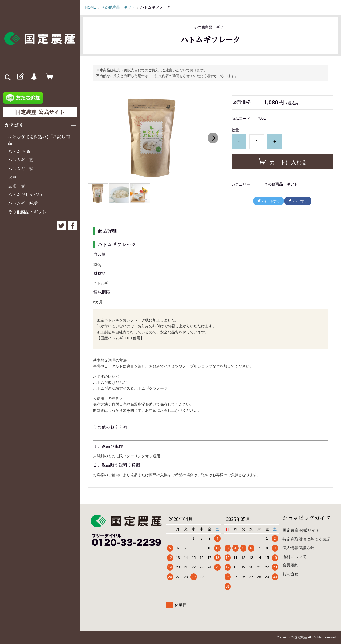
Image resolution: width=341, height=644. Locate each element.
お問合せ (290, 574)
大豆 (12, 178)
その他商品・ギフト (27, 212)
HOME (91, 7)
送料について (294, 556)
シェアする (298, 201)
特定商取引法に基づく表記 (306, 539)
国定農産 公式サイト (40, 112)
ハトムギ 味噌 (23, 203)
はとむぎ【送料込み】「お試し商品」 (39, 140)
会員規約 (290, 565)
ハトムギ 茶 (19, 152)
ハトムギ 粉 (21, 160)
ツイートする (269, 201)
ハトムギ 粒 (21, 169)
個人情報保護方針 (298, 548)
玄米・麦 (17, 186)
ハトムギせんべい (25, 195)
